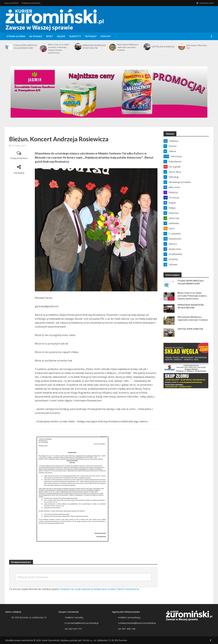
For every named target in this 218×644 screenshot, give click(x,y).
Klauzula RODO (12, 3)
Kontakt (106, 36)
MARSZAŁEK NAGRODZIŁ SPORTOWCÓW (94, 47)
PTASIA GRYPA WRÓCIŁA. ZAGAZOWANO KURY (26, 47)
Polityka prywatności (31, 3)
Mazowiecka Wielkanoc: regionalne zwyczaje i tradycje (128, 47)
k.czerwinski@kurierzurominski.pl (82, 627)
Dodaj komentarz (19, 158)
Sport (50, 36)
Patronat (91, 36)
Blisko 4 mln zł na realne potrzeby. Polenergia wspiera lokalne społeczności (59, 49)
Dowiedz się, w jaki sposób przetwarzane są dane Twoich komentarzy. (100, 589)
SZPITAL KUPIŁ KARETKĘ (163, 47)
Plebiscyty (75, 36)
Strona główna (16, 36)
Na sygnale (36, 36)
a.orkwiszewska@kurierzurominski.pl (137, 627)
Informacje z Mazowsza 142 (197, 47)
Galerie (61, 36)
